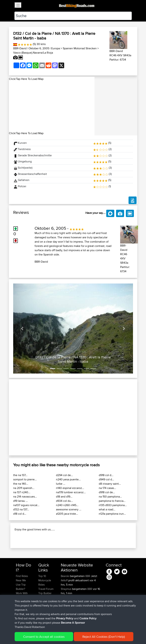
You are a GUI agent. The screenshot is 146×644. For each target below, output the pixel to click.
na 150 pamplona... (110, 497)
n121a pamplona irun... (112, 514)
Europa (56, 48)
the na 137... (20, 475)
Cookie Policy (88, 618)
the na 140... (21, 484)
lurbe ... (61, 484)
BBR (88, 576)
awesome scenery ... (69, 509)
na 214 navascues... (25, 497)
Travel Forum (46, 589)
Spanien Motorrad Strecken (80, 48)
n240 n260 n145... (67, 505)
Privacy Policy (65, 618)
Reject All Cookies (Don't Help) (104, 637)
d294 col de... (64, 475)
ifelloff (65, 580)
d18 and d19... (64, 497)
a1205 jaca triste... (67, 514)
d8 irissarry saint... (110, 484)
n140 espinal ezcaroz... (70, 488)
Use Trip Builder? (21, 587)
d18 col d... (20, 514)
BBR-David (20, 48)
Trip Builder (45, 593)
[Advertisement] (52, 106)
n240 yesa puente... (68, 479)
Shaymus (66, 589)
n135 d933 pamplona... (113, 505)
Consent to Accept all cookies (44, 637)
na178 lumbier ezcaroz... (71, 492)
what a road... (107, 509)
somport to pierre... (25, 479)
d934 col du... (64, 501)
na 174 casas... (107, 488)
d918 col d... (106, 475)
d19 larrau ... (21, 501)
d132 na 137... (21, 509)
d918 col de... (107, 492)
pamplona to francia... (112, 501)
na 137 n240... (22, 492)
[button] (22, 329)
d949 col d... (106, 479)
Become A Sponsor (73, 623)
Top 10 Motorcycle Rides (45, 580)
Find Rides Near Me (22, 578)
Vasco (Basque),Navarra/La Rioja (33, 53)
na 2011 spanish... (24, 488)
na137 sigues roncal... (26, 505)
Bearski (65, 576)
